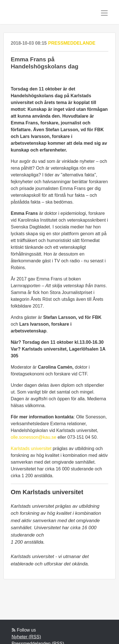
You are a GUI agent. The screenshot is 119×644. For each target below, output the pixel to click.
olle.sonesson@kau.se (33, 437)
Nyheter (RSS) (26, 637)
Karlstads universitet (31, 449)
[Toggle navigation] (104, 13)
